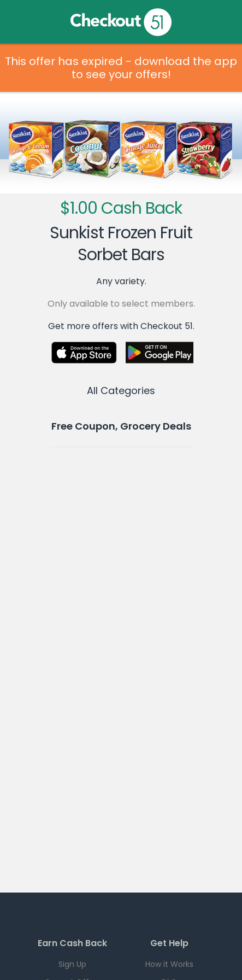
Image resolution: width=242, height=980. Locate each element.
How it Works (169, 964)
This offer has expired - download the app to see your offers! (121, 68)
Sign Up (72, 964)
